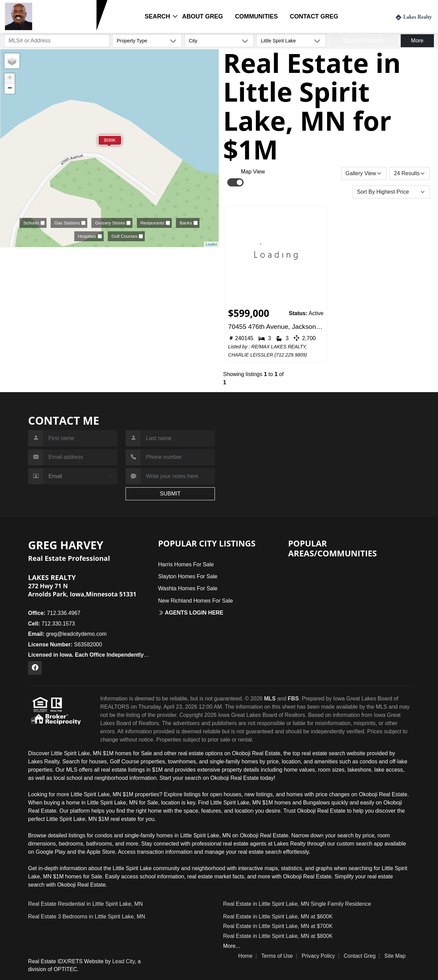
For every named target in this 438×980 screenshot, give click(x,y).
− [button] (10, 89)
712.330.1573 (56, 27)
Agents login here (191, 613)
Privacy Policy (318, 956)
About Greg (202, 16)
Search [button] (157, 16)
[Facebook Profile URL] (35, 668)
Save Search (318, 173)
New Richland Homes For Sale (196, 601)
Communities (256, 16)
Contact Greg (314, 16)
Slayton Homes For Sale (188, 576)
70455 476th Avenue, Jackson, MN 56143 (276, 327)
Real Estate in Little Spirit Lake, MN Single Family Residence (297, 904)
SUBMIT (170, 494)
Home (245, 956)
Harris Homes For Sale (186, 564)
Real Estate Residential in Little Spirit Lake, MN (85, 904)
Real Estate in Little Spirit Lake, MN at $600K (278, 917)
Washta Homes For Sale (188, 588)
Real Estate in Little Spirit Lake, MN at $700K (278, 926)
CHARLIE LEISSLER (251, 355)
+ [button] (10, 78)
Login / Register (365, 16)
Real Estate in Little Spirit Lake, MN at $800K (278, 936)
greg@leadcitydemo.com (67, 634)
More (417, 41)
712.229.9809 (291, 355)
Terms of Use (277, 956)
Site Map (395, 956)
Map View (253, 172)
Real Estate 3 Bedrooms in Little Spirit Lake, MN (87, 917)
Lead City (124, 961)
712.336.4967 (54, 613)
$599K (110, 140)
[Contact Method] (80, 476)
